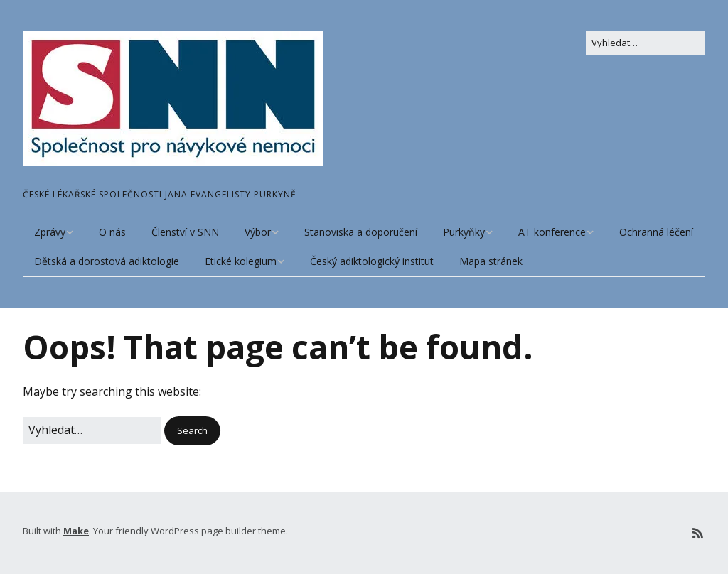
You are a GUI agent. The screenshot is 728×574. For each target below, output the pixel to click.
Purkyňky (464, 232)
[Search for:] (646, 43)
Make (76, 531)
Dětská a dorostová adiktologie (107, 261)
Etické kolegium (241, 261)
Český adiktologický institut (372, 261)
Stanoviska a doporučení (361, 232)
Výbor (258, 232)
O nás (112, 232)
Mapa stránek (491, 261)
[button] (192, 431)
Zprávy (50, 232)
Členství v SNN (185, 232)
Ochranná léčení (656, 232)
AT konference (552, 232)
